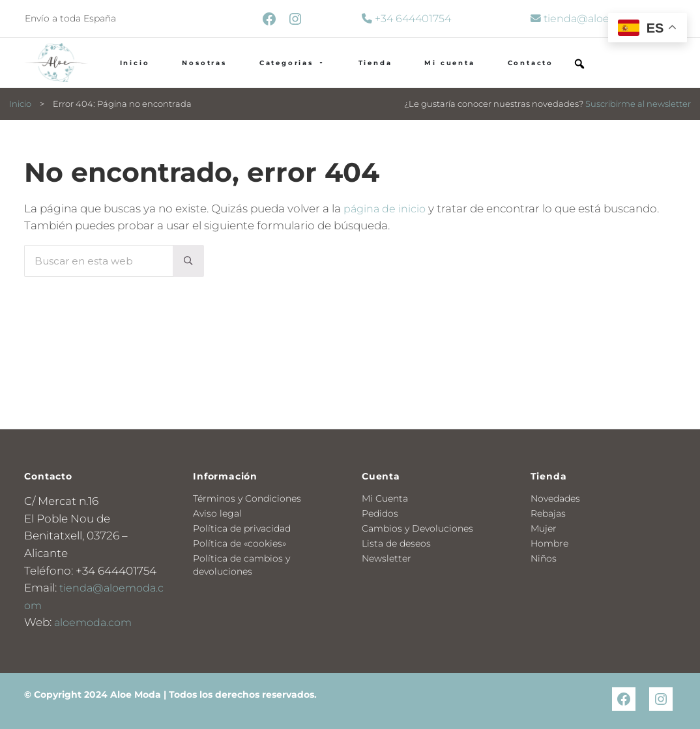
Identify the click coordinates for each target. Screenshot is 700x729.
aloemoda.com (95, 623)
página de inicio (386, 235)
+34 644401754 (409, 19)
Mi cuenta (490, 77)
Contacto (572, 77)
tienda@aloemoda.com (602, 19)
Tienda (416, 77)
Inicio (175, 77)
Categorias (334, 77)
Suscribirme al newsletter (638, 130)
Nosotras (245, 77)
